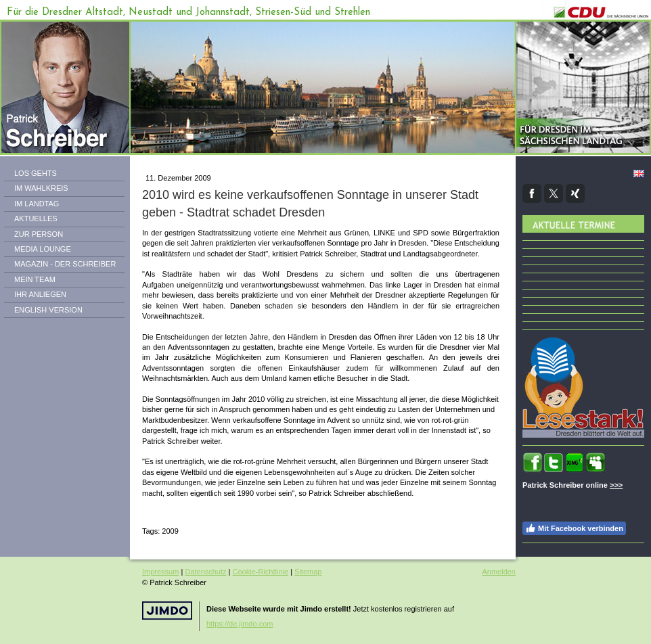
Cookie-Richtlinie (261, 572)
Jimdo (167, 611)
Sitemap (308, 572)
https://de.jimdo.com (240, 624)
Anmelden (499, 572)
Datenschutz (205, 572)
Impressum (160, 572)
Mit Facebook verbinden (574, 528)
